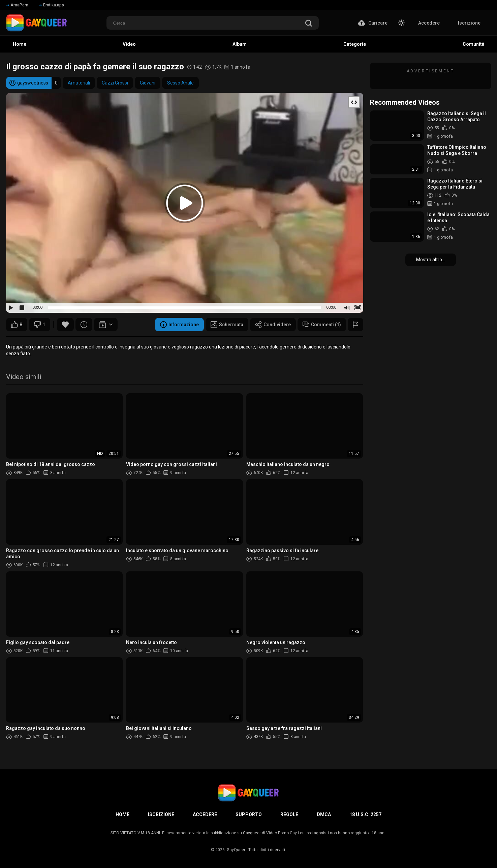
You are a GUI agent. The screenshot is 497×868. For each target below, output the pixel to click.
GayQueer (236, 850)
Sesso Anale (180, 83)
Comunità (474, 44)
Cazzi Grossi (115, 83)
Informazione (179, 325)
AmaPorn (17, 5)
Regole (289, 814)
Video (129, 44)
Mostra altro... (431, 260)
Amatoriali (79, 83)
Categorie (355, 44)
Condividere (273, 325)
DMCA (324, 814)
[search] (309, 24)
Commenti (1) (322, 325)
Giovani (148, 83)
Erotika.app (51, 5)
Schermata (227, 325)
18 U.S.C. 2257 (365, 814)
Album (240, 44)
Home (20, 44)
